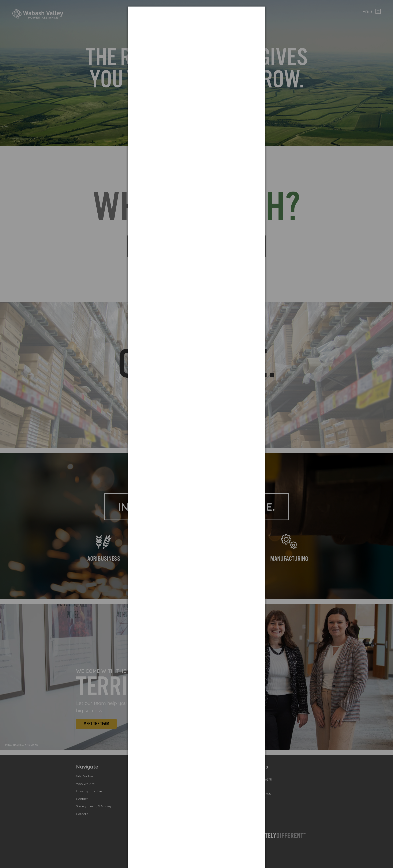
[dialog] (196, 22)
